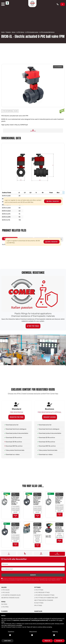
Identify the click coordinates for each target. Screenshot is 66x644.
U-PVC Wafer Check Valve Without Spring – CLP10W (15, 530)
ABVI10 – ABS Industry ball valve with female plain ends (37, 530)
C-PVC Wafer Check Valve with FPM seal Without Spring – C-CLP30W (15, 501)
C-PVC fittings (39, 590)
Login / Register (53, 201)
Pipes (3, 602)
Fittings (37, 587)
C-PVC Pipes (5, 607)
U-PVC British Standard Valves (11, 595)
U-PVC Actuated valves (32, 32)
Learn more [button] (7, 641)
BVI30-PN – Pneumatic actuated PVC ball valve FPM (60, 529)
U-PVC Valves (20, 32)
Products (8, 32)
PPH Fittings (38, 606)
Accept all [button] (59, 641)
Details (16, 516)
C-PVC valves (5, 590)
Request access (50, 417)
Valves (14, 32)
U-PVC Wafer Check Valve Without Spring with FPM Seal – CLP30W (37, 501)
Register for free (17, 417)
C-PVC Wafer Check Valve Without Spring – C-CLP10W (59, 500)
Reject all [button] (47, 641)
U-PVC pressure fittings (42, 593)
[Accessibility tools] (7, 3)
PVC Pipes (4, 604)
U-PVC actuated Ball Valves (47, 32)
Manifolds (38, 611)
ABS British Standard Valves (10, 598)
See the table (33, 326)
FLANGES (4, 611)
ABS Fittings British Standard (44, 600)
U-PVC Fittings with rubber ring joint (46, 598)
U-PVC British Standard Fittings (44, 595)
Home (3, 32)
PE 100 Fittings (39, 603)
